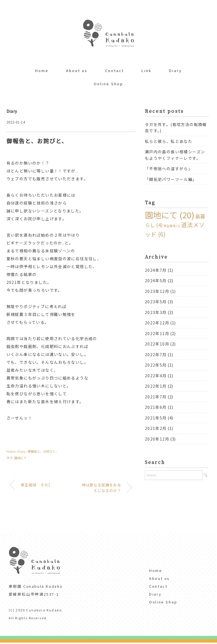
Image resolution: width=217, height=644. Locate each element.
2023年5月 (156, 302)
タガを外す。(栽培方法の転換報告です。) (176, 128)
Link (147, 70)
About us (77, 70)
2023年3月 (156, 312)
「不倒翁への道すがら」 (169, 169)
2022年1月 (156, 386)
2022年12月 (157, 323)
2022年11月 (157, 333)
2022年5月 (156, 365)
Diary (175, 70)
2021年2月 (156, 428)
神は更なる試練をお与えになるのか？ (101, 488)
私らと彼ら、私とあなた (169, 141)
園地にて (20, 458)
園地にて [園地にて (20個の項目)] (170, 215)
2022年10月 (157, 344)
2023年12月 (157, 291)
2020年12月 (157, 439)
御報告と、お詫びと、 (43, 451)
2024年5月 (156, 281)
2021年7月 (156, 397)
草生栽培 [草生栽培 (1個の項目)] (172, 226)
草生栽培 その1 (36, 485)
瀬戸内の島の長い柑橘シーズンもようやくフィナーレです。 (175, 155)
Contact (115, 70)
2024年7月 (156, 270)
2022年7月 (156, 354)
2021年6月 (156, 407)
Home (42, 70)
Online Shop (109, 84)
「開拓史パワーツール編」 (171, 179)
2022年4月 (156, 376)
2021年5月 (156, 418)
